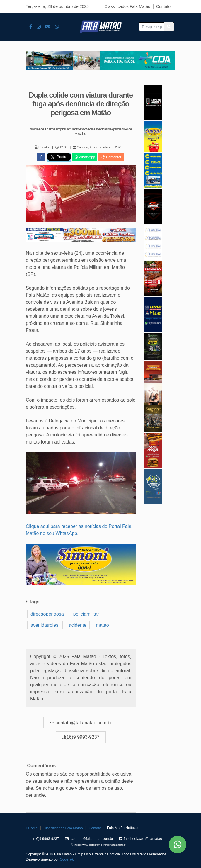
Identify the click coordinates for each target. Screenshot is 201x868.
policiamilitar (86, 614)
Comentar (111, 157)
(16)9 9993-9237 (46, 839)
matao (102, 625)
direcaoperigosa (47, 614)
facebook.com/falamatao (140, 839)
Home (32, 828)
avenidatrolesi (45, 625)
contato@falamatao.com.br (89, 839)
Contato (163, 6)
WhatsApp (85, 157)
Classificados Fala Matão (127, 6)
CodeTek (67, 859)
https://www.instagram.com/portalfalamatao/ (98, 845)
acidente (78, 625)
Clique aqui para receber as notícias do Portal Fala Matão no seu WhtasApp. (79, 530)
